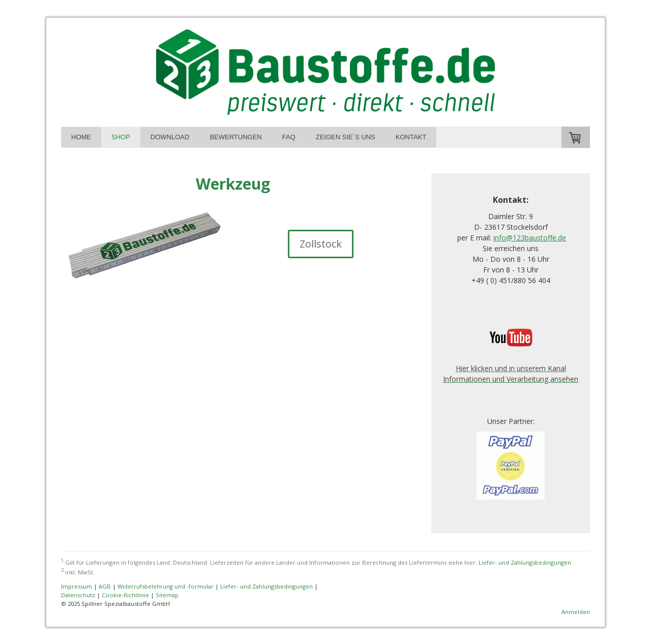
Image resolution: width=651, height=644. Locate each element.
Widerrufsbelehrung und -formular (166, 586)
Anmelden (576, 612)
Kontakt (411, 137)
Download (170, 137)
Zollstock (321, 244)
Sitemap (167, 595)
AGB (105, 586)
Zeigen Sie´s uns (346, 137)
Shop (121, 137)
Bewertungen (235, 137)
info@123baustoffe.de (530, 238)
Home (81, 137)
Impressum (77, 586)
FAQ (289, 137)
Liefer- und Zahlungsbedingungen (525, 562)
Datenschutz (78, 595)
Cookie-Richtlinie (125, 595)
